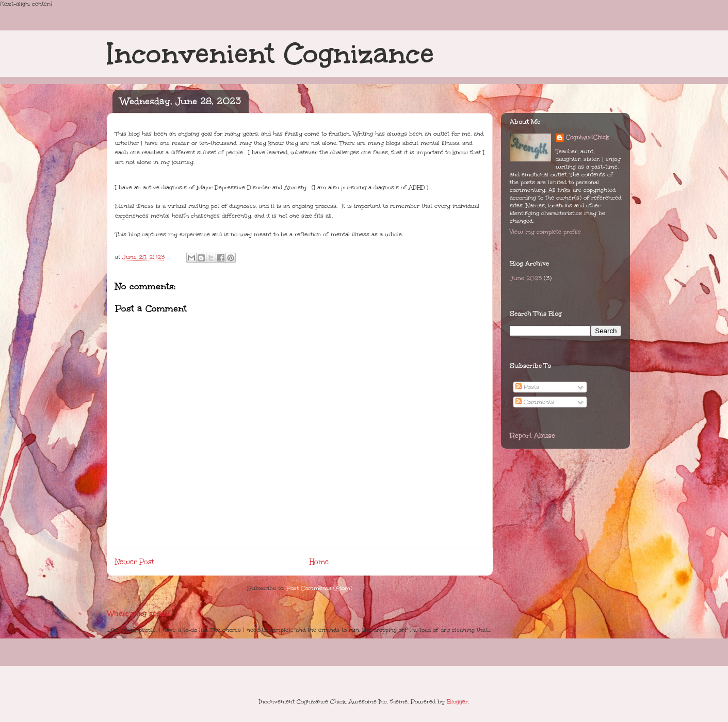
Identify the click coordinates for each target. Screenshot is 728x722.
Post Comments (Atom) (319, 588)
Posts (527, 387)
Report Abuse (532, 436)
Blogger (457, 702)
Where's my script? (139, 613)
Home (319, 562)
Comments (535, 402)
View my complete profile (545, 232)
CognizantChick (588, 137)
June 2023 (526, 278)
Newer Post (134, 562)
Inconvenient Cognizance (270, 53)
